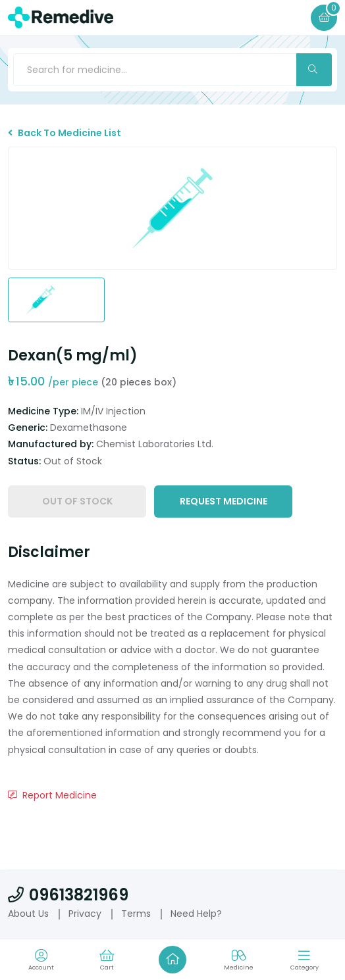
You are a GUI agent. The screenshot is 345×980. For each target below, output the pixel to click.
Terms (136, 914)
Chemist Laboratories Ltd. (155, 444)
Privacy (85, 914)
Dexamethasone (89, 428)
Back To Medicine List (65, 133)
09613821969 (68, 895)
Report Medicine (52, 795)
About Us (28, 914)
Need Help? (196, 914)
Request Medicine (224, 501)
